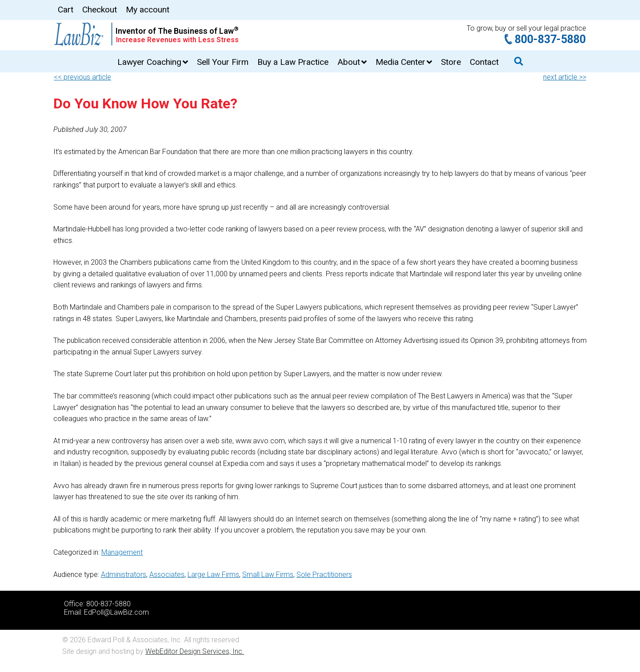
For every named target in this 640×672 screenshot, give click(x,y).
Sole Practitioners (324, 575)
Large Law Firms (213, 575)
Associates (167, 575)
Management (122, 552)
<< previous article (82, 77)
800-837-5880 (550, 39)
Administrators (124, 575)
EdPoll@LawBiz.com (116, 612)
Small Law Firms (268, 575)
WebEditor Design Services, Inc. (195, 651)
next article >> (565, 77)
